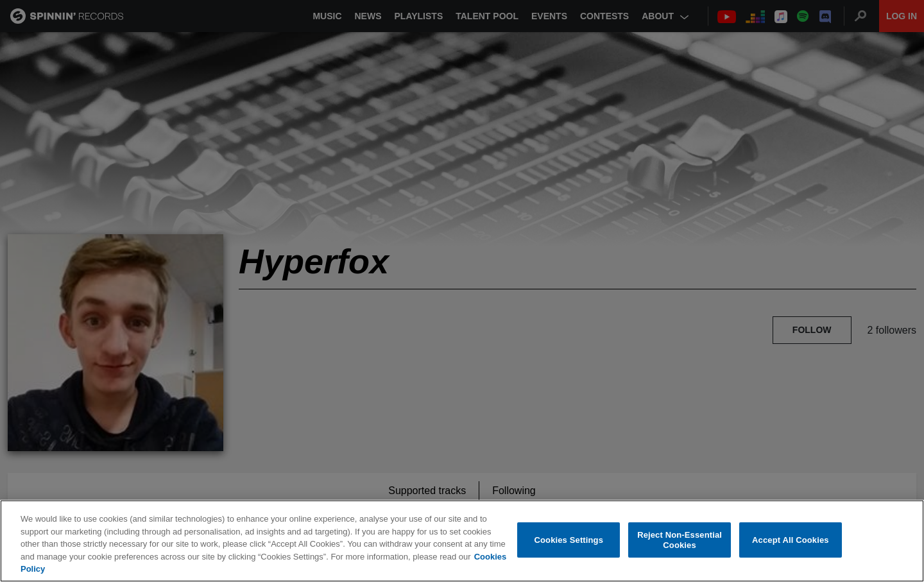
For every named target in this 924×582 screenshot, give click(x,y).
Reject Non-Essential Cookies (680, 540)
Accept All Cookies (791, 540)
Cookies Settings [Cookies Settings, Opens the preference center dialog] (569, 540)
